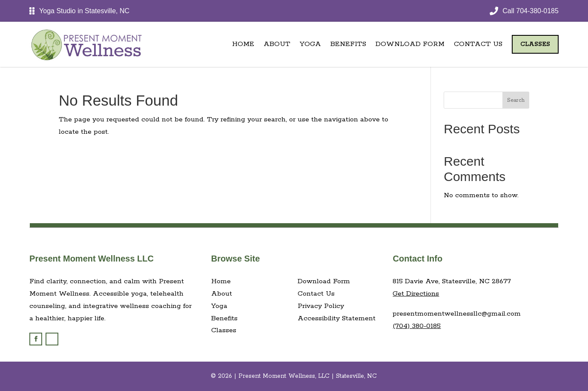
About (277, 44)
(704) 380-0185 (417, 326)
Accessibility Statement (337, 318)
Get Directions (416, 294)
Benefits (348, 44)
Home (243, 44)
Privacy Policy (321, 306)
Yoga (310, 44)
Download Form (410, 44)
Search (516, 100)
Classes (535, 44)
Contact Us (478, 44)
